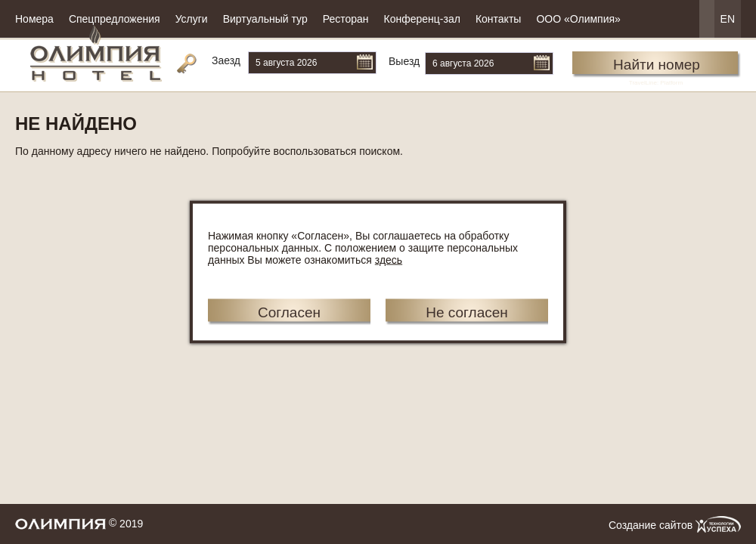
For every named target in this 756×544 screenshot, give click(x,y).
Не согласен (467, 312)
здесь (389, 260)
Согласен (289, 312)
